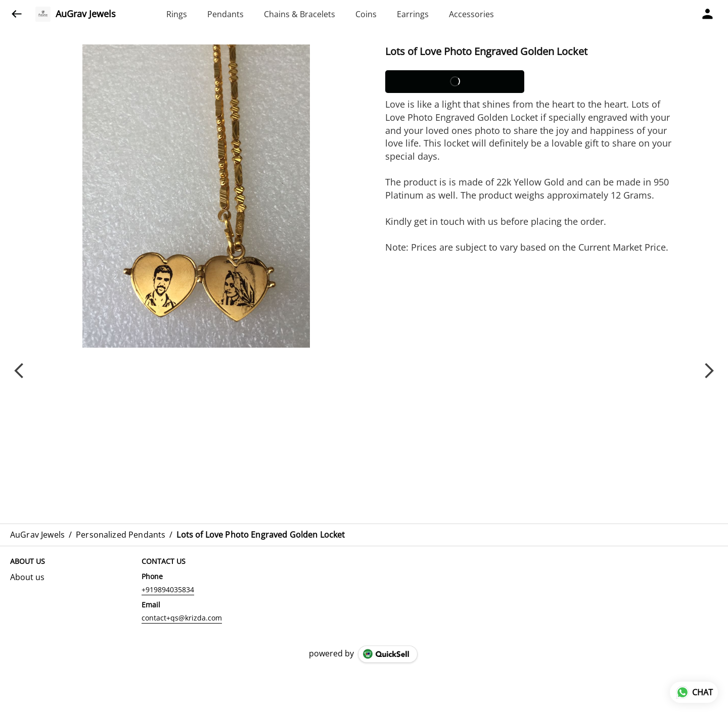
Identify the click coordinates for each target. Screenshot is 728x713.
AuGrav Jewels (86, 14)
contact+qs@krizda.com (182, 618)
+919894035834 (168, 589)
